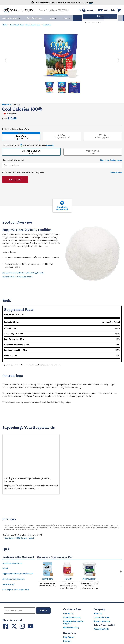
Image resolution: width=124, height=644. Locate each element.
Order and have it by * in (55, 2)
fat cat (5, 568)
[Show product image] (49, 87)
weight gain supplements (13, 563)
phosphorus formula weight (14, 580)
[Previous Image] (6, 60)
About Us (98, 615)
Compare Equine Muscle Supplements (19, 276)
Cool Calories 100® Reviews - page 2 (21, 537)
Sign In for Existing (110, 160)
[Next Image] (118, 60)
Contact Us (68, 615)
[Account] (88, 10)
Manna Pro (7, 104)
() (89, 2)
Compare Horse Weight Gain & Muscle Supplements (24, 272)
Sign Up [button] (44, 612)
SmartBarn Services (72, 619)
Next (120, 571)
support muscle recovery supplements (19, 574)
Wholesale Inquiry (71, 629)
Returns (67, 642)
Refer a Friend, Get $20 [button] (104, 626)
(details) (50, 145)
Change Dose (116, 172)
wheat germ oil (9, 585)
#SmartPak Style (101, 630)
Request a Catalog (102, 623)
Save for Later (12, 113)
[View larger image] (62, 55)
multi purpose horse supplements (17, 591)
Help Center (69, 638)
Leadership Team (101, 619)
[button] (76, 10)
